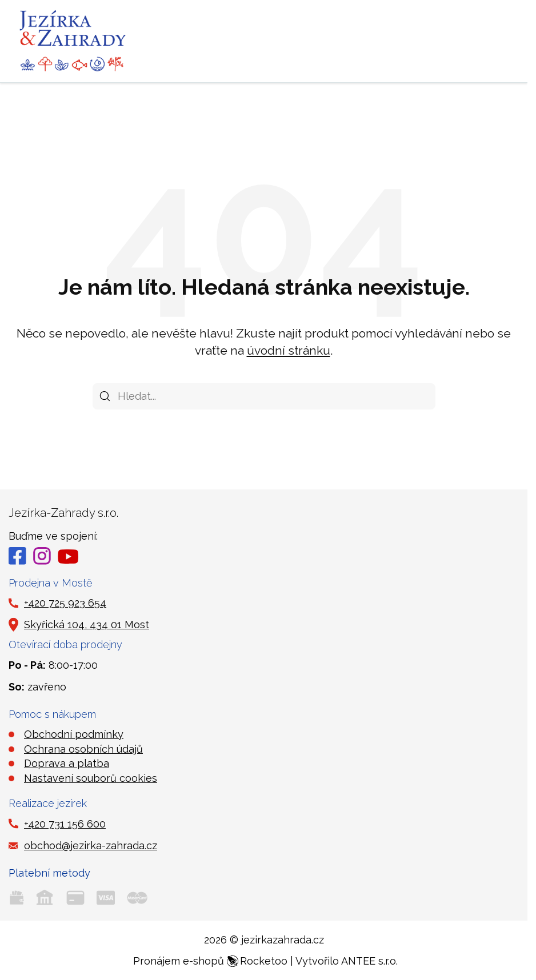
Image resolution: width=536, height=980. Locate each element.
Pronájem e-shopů (210, 961)
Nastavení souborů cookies (91, 778)
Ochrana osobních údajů (83, 749)
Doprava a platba (67, 763)
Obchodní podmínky (74, 734)
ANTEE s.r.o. (369, 961)
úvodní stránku (289, 350)
